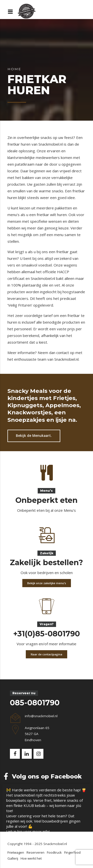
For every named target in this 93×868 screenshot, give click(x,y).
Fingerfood (72, 852)
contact (63, 353)
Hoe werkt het (31, 858)
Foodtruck (54, 852)
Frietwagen (16, 852)
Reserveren (35, 852)
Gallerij (13, 858)
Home (14, 69)
